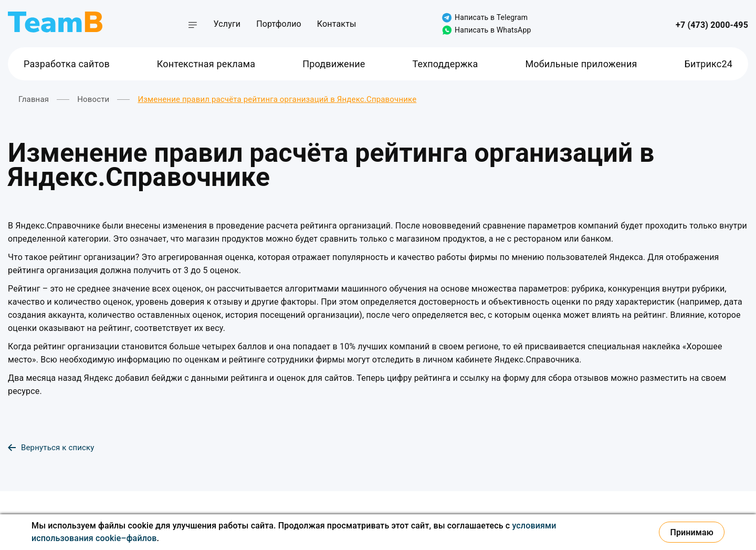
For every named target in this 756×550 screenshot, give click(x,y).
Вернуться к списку (51, 448)
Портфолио (279, 24)
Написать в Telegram (485, 18)
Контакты (337, 24)
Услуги (227, 24)
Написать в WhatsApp (486, 30)
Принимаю (692, 532)
